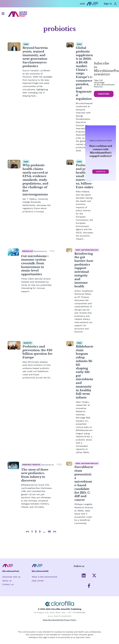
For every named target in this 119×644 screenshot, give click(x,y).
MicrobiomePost (11, 571)
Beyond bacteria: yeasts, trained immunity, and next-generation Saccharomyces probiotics (36, 57)
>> (55, 550)
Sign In (108, 4)
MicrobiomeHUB (40, 571)
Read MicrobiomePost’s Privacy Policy (60, 620)
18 (49, 550)
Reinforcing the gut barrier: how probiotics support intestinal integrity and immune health (83, 286)
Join (82, 4)
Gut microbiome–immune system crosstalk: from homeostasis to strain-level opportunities (36, 280)
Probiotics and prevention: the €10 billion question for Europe (35, 372)
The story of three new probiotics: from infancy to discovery (36, 493)
